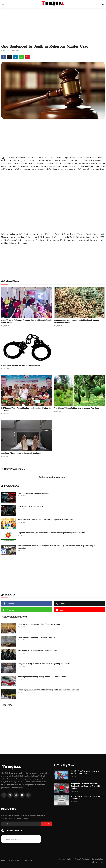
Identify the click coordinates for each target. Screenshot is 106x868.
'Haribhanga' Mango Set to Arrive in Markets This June (77, 408)
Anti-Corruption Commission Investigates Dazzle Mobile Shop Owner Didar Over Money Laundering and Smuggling (57, 547)
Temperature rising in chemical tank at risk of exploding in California (44, 664)
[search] (103, 4)
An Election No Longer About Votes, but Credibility (87, 797)
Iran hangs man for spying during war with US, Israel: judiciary (42, 677)
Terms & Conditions (82, 859)
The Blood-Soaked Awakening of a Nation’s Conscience (85, 772)
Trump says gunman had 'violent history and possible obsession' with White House (49, 690)
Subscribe (46, 824)
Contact (62, 859)
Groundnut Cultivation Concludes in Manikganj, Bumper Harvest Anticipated (77, 322)
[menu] (3, 4)
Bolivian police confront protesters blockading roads (37, 650)
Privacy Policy (98, 859)
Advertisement (97, 862)
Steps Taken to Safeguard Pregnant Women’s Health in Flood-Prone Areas (26, 322)
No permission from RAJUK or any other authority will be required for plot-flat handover (51, 533)
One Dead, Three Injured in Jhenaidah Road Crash (22, 453)
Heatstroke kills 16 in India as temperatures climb (37, 637)
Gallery (70, 859)
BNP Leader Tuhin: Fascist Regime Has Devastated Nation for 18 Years (26, 409)
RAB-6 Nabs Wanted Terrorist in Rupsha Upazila (21, 365)
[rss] (28, 795)
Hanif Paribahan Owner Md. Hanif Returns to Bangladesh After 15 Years (45, 520)
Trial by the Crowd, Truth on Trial (31, 506)
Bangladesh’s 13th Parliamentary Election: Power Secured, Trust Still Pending (85, 786)
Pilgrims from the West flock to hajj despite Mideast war (39, 624)
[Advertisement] (53, 26)
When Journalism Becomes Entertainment (33, 493)
